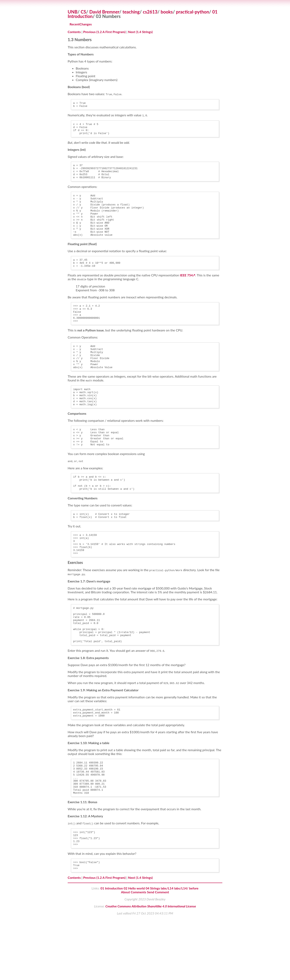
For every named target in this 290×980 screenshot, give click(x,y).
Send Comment (158, 954)
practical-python (193, 12)
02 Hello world (134, 950)
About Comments (134, 954)
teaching (131, 12)
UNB (73, 12)
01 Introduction (112, 950)
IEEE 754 (186, 292)
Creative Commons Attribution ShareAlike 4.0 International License (151, 968)
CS (83, 12)
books (167, 12)
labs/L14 (167, 950)
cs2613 (150, 12)
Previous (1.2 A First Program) (104, 32)
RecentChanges (81, 24)
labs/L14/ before (186, 950)
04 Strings (153, 950)
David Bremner (104, 12)
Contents (74, 32)
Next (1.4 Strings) (140, 32)
